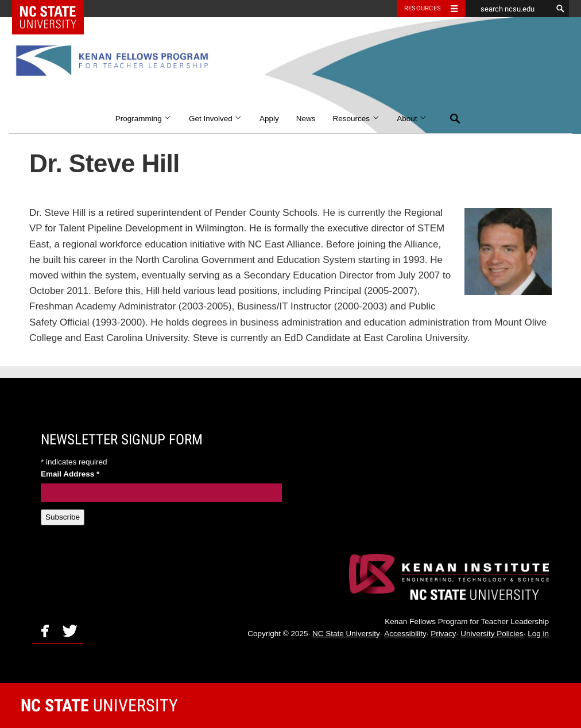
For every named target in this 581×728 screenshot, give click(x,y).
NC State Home (55, 9)
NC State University (346, 634)
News (306, 119)
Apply (269, 119)
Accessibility (405, 634)
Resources (357, 119)
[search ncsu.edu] (509, 9)
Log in (538, 634)
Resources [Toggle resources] (423, 8)
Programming (144, 119)
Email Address (70, 474)
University (99, 705)
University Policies (492, 634)
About (412, 119)
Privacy (443, 634)
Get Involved (216, 119)
